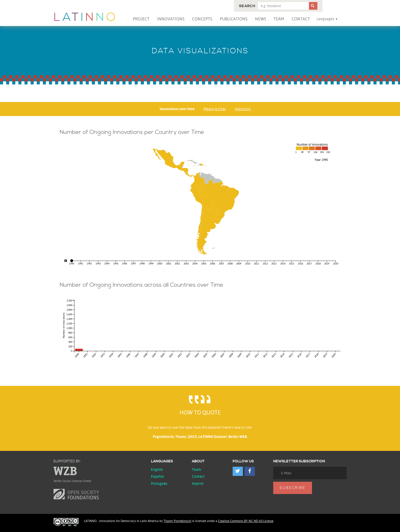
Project (141, 19)
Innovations (171, 19)
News (261, 19)
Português (159, 483)
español (157, 476)
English (157, 469)
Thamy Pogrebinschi (177, 521)
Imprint (198, 483)
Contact (301, 19)
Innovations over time (177, 109)
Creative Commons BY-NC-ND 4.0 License (246, 521)
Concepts (202, 19)
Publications (234, 19)
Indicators (243, 109)
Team (279, 19)
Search (247, 6)
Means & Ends (215, 109)
